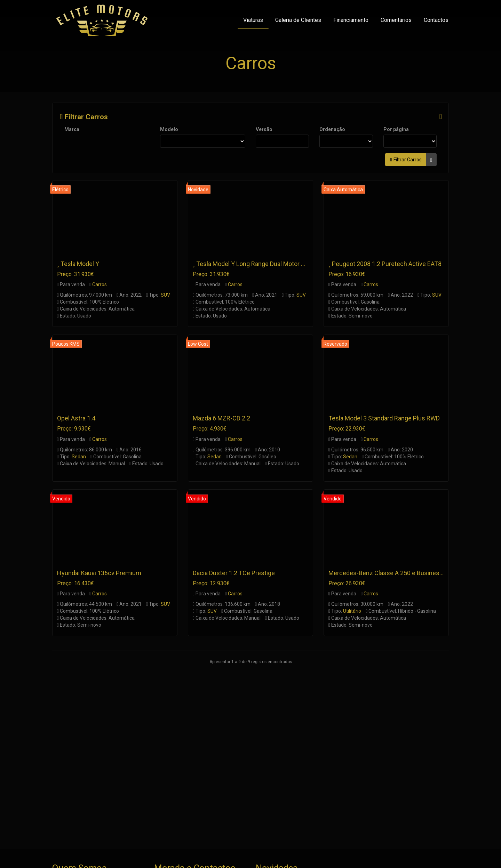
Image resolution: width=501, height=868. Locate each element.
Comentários (396, 20)
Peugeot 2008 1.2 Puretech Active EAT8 (387, 264)
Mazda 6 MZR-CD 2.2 (221, 418)
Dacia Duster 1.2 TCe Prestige (234, 573)
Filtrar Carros (83, 117)
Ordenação (332, 129)
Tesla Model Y (80, 264)
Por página (396, 129)
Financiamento (351, 20)
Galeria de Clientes (298, 20)
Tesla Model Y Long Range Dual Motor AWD (255, 264)
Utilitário (352, 611)
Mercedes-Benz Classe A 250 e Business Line (392, 573)
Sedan (79, 457)
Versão (264, 129)
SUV (165, 295)
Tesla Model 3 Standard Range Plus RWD (384, 418)
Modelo (169, 129)
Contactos (436, 20)
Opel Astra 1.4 (76, 418)
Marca (72, 129)
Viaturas (253, 20)
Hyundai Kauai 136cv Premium (99, 573)
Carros (100, 284)
